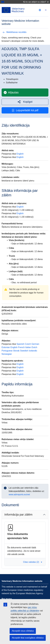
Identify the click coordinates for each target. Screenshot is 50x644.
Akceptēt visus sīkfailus (23, 631)
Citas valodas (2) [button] (33, 562)
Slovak (16, 351)
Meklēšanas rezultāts (15, 32)
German (35, 344)
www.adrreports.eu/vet (19, 494)
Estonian (6, 347)
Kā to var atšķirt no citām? (36, 2)
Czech (28, 344)
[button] (25, 102)
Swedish (24, 351)
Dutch (34, 347)
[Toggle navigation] (46, 10)
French (21, 347)
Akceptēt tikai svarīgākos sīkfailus (28, 638)
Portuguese (7, 351)
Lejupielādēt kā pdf (25, 110)
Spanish (20, 344)
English (20, 154)
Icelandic (33, 351)
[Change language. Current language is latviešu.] (40, 10)
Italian (28, 347)
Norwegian (7, 354)
